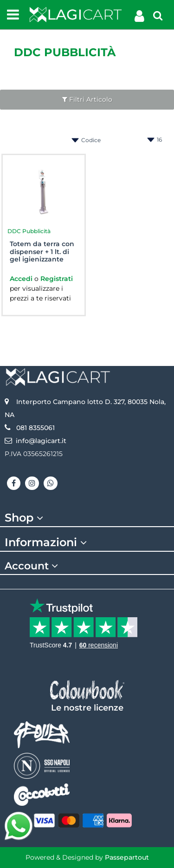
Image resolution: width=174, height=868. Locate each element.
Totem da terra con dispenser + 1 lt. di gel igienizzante (42, 252)
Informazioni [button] (47, 542)
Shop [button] (25, 518)
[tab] (87, 518)
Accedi (22, 279)
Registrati (57, 279)
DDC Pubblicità (65, 52)
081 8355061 (35, 428)
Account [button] (33, 566)
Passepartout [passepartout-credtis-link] (127, 857)
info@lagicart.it (41, 441)
